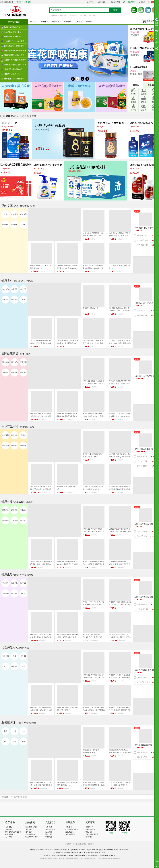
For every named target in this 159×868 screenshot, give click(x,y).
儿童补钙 (14, 520)
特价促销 (63, 15)
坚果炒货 (14, 289)
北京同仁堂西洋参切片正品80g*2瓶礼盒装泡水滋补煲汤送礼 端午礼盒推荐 (120, 753)
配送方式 (49, 832)
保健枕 (23, 225)
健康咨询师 (131, 2)
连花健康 (92, 15)
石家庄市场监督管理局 (77, 856)
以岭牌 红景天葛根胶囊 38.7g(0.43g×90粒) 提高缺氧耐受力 (144, 466)
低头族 (144, 94)
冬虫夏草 (5, 435)
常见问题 (89, 832)
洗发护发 (5, 373)
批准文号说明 (90, 830)
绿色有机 (45, 22)
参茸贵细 (5, 445)
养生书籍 (5, 593)
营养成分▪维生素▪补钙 (13, 69)
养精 (5, 731)
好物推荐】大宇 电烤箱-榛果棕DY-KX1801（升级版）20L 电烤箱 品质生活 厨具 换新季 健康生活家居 (145, 376)
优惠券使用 (90, 827)
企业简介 (68, 844)
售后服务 (69, 827)
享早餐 (133, 94)
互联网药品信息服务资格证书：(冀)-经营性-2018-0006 (80, 850)
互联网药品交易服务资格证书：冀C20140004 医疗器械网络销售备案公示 (79, 853)
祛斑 (23, 666)
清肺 (23, 741)
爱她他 (144, 110)
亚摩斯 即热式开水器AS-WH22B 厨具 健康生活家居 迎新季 (120, 564)
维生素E (23, 656)
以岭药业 (13, 797)
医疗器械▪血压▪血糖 (12, 36)
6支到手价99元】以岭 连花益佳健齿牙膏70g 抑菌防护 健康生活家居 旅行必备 (144, 682)
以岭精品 (79, 22)
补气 (14, 731)
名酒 (23, 300)
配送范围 (49, 834)
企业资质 (76, 844)
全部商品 (90, 22)
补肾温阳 (5, 656)
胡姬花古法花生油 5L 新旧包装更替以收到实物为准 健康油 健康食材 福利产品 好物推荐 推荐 (144, 311)
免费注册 (28, 2)
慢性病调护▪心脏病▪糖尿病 (15, 51)
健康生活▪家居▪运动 (12, 74)
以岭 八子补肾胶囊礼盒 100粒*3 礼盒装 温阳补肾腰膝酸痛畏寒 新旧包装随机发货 (41, 785)
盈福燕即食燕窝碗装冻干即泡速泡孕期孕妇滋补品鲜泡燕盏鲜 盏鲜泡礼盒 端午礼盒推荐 (119, 489)
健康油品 (14, 300)
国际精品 (34, 22)
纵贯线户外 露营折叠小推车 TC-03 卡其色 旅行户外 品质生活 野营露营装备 (94, 416)
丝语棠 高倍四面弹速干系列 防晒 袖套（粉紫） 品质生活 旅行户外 (41, 564)
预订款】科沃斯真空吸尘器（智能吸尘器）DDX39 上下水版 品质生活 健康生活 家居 (144, 536)
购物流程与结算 (31, 827)
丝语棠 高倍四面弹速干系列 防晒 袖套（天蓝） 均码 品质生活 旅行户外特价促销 (144, 678)
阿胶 (14, 656)
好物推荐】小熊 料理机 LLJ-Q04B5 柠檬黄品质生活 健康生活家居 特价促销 (67, 564)
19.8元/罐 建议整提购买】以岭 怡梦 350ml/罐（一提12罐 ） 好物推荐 (94, 236)
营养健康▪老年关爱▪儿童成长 (15, 65)
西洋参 (23, 435)
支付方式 (49, 827)
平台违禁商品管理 (92, 834)
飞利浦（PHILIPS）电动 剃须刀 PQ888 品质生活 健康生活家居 (93, 605)
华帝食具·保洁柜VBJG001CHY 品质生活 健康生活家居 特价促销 (120, 384)
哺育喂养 (5, 520)
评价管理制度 (70, 834)
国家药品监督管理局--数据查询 (104, 856)
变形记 (154, 102)
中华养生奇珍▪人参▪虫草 (14, 41)
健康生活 (56, 22)
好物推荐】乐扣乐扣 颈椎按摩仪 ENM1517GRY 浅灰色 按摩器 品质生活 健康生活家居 (41, 710)
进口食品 (14, 362)
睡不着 (133, 110)
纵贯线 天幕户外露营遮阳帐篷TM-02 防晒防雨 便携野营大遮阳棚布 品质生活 (93, 564)
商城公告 (151, 85)
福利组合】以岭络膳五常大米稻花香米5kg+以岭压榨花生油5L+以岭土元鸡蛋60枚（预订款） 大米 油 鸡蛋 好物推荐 (144, 315)
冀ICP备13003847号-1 (88, 859)
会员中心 (90, 2)
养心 (5, 741)
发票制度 (29, 830)
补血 (23, 731)
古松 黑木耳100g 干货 (91, 308)
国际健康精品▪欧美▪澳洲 (14, 46)
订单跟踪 (29, 832)
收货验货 (49, 837)
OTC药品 (14, 214)
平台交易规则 (30, 834)
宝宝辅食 (23, 510)
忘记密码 (9, 837)
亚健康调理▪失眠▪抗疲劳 (14, 55)
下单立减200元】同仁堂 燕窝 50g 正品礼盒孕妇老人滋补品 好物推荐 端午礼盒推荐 (41, 489)
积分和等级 (9, 834)
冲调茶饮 (5, 300)
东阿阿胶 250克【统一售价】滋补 (144, 449)
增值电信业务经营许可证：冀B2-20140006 (45, 850)
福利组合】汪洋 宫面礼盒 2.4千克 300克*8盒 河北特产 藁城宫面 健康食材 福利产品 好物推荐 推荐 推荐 (145, 303)
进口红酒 (5, 362)
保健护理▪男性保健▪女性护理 (15, 61)
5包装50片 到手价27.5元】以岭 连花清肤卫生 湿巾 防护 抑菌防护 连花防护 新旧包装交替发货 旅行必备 (144, 236)
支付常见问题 (50, 830)
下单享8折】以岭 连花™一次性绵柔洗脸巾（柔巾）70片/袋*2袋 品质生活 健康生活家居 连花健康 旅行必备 (145, 228)
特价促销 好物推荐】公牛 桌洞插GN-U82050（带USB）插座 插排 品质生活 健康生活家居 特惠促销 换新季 (144, 605)
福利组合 (73, 15)
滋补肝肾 (14, 666)
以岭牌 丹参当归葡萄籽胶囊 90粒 (144, 457)
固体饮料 (14, 225)
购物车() (151, 21)
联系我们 (83, 844)
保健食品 (23, 214)
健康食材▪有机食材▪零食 (14, 79)
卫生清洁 (23, 593)
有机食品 (5, 289)
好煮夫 (144, 102)
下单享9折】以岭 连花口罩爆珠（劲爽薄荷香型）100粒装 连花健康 (144, 245)
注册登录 (9, 830)
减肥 (5, 666)
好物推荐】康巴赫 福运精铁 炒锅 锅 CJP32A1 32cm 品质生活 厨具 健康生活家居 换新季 (94, 384)
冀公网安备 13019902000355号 (109, 859)
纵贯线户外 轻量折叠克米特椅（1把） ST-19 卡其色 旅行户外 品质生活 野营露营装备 (67, 637)
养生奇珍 (67, 22)
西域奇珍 (14, 445)
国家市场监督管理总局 (60, 856)
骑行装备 (23, 583)
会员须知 (9, 827)
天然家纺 (5, 583)
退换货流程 (69, 832)
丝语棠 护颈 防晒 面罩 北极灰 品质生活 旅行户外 (145, 670)
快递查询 (91, 844)
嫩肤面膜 (14, 373)
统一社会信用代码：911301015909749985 (115, 850)
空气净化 (14, 593)
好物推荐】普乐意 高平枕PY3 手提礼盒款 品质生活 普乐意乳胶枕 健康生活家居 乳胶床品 (120, 710)
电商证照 (89, 837)
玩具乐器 (14, 510)
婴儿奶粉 (5, 510)
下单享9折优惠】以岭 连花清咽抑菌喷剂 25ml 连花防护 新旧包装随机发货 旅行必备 (93, 268)
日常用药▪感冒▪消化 (12, 32)
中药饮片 (5, 225)
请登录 (19, 2)
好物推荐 (54, 15)
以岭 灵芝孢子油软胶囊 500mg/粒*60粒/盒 (144, 745)
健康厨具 (14, 583)
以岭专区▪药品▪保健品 (13, 27)
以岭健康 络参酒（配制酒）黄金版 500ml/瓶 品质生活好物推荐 (120, 343)
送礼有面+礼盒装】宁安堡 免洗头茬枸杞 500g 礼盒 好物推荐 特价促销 (120, 457)
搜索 (115, 10)
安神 (14, 741)
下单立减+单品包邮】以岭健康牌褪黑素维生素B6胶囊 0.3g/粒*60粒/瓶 (94, 785)
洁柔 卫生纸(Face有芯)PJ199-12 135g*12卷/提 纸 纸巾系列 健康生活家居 (144, 532)
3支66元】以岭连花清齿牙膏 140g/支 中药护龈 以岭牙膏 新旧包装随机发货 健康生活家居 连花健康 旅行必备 (144, 240)
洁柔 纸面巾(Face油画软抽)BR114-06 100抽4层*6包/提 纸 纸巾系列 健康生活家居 (145, 524)
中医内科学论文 (22, 797)
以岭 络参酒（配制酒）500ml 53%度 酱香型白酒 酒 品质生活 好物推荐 (119, 236)
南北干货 (23, 289)
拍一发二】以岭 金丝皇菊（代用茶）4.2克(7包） (144, 461)
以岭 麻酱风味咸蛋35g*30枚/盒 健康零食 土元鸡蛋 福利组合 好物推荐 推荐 (68, 343)
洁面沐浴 (23, 373)
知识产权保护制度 (32, 837)
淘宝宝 (154, 110)
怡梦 (5, 214)
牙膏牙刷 (23, 362)
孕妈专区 (23, 520)
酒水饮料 (83, 15)
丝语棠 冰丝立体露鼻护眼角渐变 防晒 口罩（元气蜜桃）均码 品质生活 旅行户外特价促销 (120, 532)
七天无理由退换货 (72, 830)
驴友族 (133, 102)
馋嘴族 (154, 94)
